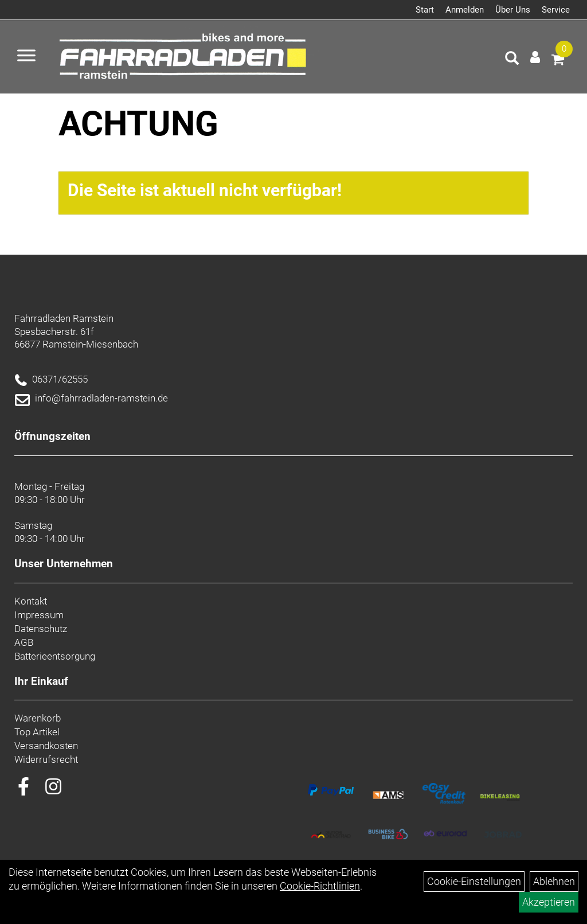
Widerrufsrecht (46, 759)
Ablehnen (554, 881)
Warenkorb (38, 718)
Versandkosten (46, 746)
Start (425, 10)
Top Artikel (37, 732)
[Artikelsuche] (512, 60)
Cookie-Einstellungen (474, 881)
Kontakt (31, 601)
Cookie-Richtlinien (320, 886)
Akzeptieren (549, 902)
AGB (24, 642)
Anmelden (465, 10)
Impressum (39, 615)
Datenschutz (41, 629)
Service (556, 10)
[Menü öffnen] (26, 57)
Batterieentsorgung (55, 656)
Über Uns (513, 10)
